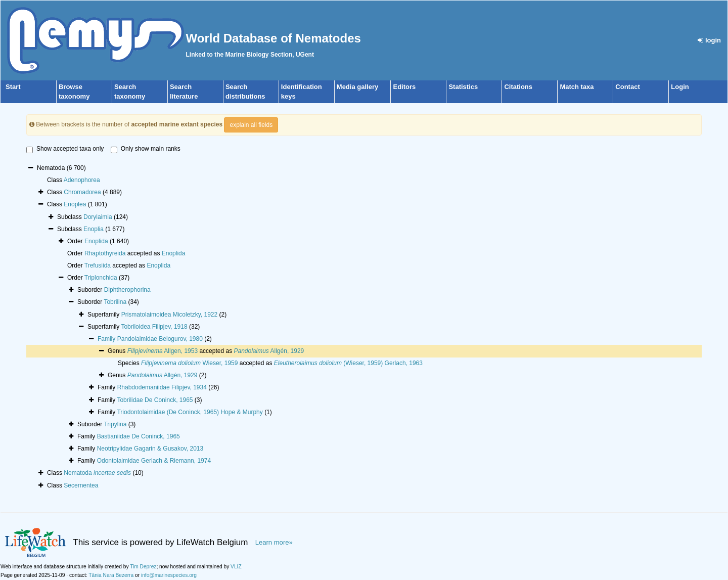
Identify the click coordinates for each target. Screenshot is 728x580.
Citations (518, 87)
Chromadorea (82, 192)
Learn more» (274, 542)
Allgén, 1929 (269, 351)
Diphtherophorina (127, 290)
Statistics (463, 87)
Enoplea (75, 204)
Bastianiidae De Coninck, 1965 (139, 436)
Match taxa (577, 87)
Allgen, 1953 (163, 351)
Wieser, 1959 (189, 363)
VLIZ (236, 567)
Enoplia (94, 229)
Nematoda (97, 473)
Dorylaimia (98, 217)
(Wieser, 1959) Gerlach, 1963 (348, 363)
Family (107, 339)
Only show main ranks (146, 149)
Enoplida (96, 241)
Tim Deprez (143, 567)
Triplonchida (101, 278)
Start (13, 87)
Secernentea (81, 485)
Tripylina (115, 424)
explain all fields (251, 125)
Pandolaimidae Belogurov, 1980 (160, 339)
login (709, 40)
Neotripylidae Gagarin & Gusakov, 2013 (150, 449)
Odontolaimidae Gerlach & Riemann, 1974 (154, 461)
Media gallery (357, 87)
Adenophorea (82, 180)
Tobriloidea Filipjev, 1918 (154, 327)
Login (680, 87)
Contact (627, 87)
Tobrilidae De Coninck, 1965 (155, 400)
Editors (404, 87)
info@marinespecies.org (169, 575)
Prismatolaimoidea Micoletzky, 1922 (170, 315)
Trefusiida (98, 265)
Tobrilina (115, 302)
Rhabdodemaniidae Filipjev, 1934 (162, 387)
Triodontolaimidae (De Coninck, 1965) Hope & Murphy (190, 412)
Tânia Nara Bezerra (111, 575)
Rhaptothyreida (105, 253)
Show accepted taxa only (65, 149)
